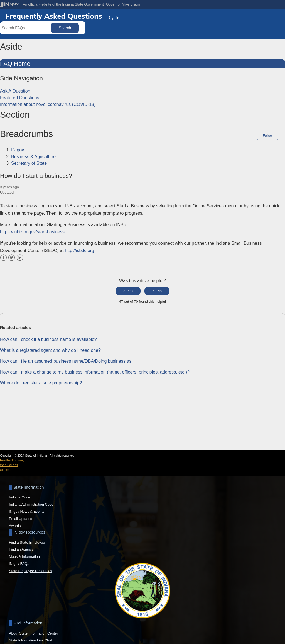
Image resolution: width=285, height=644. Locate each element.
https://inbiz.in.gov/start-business (32, 230)
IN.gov (18, 150)
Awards (15, 526)
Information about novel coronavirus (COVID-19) (48, 104)
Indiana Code (19, 497)
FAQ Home (15, 64)
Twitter (12, 256)
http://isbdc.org (79, 249)
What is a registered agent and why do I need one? (50, 349)
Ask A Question (15, 91)
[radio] (128, 290)
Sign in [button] (114, 17)
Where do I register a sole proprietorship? (41, 382)
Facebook (3, 256)
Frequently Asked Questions (55, 16)
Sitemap (6, 470)
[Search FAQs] (26, 28)
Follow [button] (268, 136)
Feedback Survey (12, 460)
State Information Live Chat (30, 640)
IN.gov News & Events (27, 511)
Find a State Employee (27, 542)
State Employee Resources (30, 571)
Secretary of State (29, 163)
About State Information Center (33, 633)
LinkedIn (20, 256)
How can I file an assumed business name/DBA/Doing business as (66, 360)
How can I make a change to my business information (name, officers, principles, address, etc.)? (95, 371)
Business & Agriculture (33, 157)
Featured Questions (20, 98)
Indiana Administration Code (31, 504)
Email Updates (20, 519)
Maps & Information (24, 557)
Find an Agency (21, 549)
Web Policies (9, 465)
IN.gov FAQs (19, 564)
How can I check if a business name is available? (48, 338)
